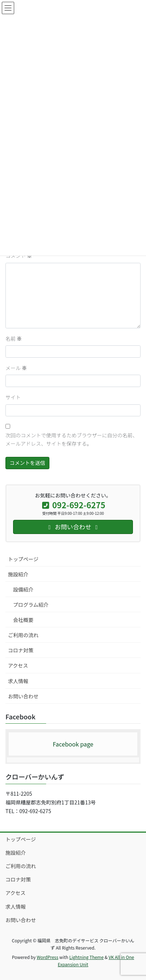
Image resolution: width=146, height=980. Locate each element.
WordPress (48, 957)
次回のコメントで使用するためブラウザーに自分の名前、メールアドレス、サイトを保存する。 (72, 439)
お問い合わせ (23, 696)
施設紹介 (18, 574)
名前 (14, 338)
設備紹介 (23, 589)
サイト (13, 397)
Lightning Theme (87, 957)
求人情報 (18, 681)
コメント (19, 256)
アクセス (18, 665)
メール (16, 368)
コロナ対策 (21, 650)
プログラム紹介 (31, 605)
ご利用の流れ (23, 635)
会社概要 (23, 620)
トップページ (23, 559)
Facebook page (73, 744)
